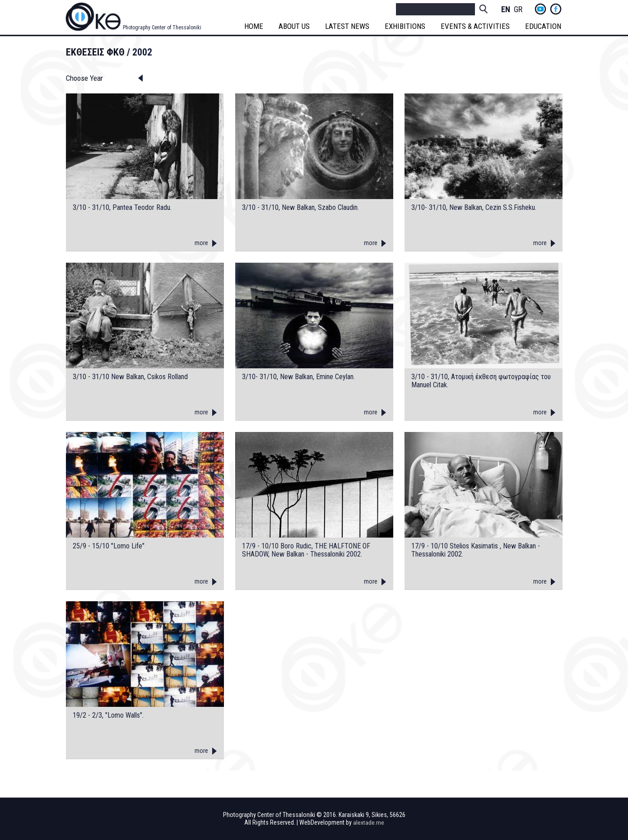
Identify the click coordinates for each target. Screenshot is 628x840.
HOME (255, 26)
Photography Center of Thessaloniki (162, 28)
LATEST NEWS (349, 26)
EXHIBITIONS (406, 26)
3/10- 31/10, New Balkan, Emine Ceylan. (298, 377)
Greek (518, 10)
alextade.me (369, 822)
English (506, 10)
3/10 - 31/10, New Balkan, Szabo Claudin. (300, 208)
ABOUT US (295, 26)
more (201, 243)
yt (540, 9)
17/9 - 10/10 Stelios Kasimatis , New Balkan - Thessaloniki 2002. (476, 550)
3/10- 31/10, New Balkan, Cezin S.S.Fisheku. (474, 208)
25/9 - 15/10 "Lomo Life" (109, 546)
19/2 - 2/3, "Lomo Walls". (108, 715)
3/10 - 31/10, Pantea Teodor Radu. (122, 208)
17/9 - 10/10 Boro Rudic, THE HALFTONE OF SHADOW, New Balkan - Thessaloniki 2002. (306, 550)
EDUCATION (544, 26)
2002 (142, 52)
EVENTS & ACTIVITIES (477, 26)
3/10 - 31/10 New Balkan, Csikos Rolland (130, 377)
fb (556, 9)
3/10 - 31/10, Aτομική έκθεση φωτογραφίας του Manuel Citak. (481, 381)
